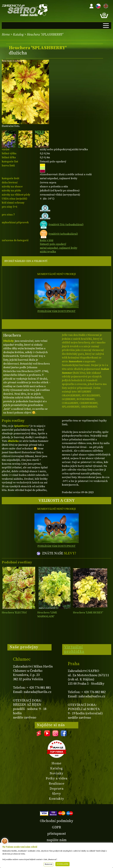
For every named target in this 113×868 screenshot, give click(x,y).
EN (105, 6)
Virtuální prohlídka (74, 649)
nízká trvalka (48, 252)
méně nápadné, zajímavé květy (59, 248)
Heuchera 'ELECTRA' (14, 613)
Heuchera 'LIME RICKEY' (88, 613)
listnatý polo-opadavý (53, 244)
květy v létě (47, 240)
